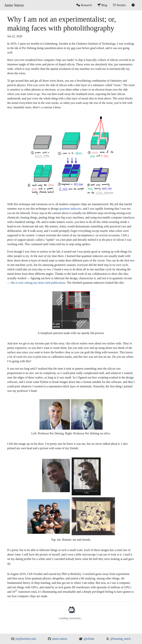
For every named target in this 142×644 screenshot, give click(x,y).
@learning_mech (121, 639)
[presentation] (15, 592)
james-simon (60, 639)
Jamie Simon (14, 5)
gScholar (89, 639)
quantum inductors (70, 209)
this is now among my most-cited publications (38, 283)
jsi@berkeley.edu (26, 639)
